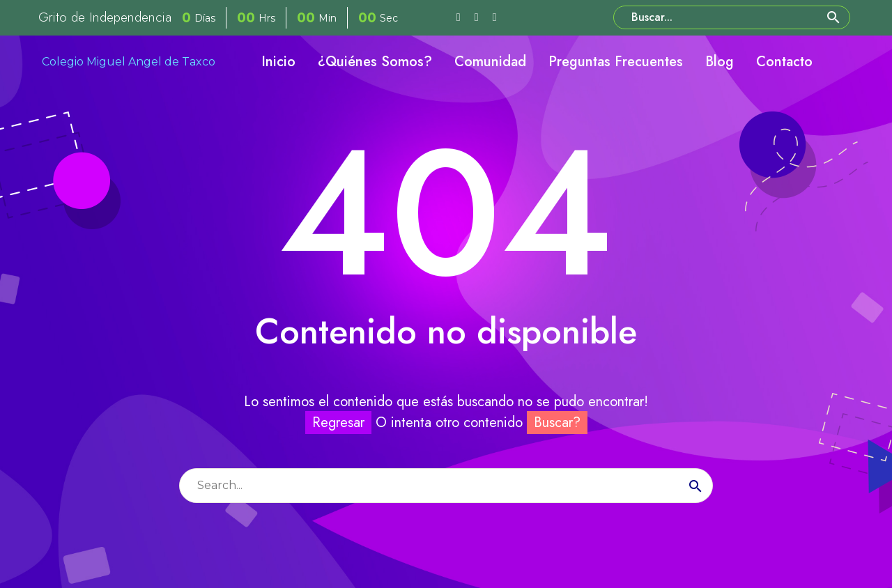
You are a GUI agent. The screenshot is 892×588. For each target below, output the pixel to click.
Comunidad (490, 62)
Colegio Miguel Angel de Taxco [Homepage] (129, 62)
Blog (720, 62)
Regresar (338, 423)
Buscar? (557, 423)
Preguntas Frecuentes (616, 62)
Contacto (784, 62)
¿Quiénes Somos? (375, 62)
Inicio (278, 62)
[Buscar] (732, 17)
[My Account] (842, 62)
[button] (833, 17)
